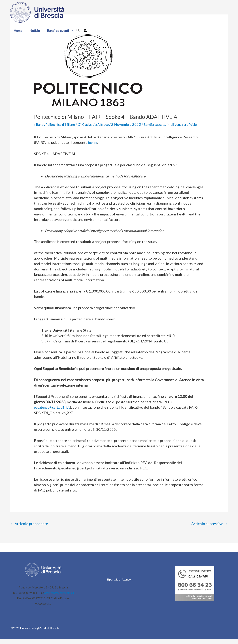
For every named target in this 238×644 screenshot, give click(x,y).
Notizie (34, 31)
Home (18, 31)
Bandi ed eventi (58, 31)
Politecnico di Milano (64, 124)
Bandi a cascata (169, 124)
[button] (69, 31)
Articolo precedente (29, 529)
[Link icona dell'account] (83, 30)
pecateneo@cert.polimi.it (55, 412)
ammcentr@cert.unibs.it (59, 598)
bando (93, 148)
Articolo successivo (210, 529)
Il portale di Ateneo (119, 585)
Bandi (41, 124)
